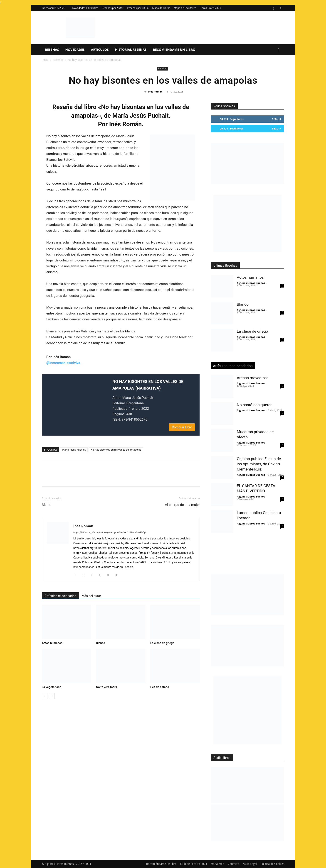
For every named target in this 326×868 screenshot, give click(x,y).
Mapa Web (217, 864)
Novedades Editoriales (85, 8)
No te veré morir (107, 687)
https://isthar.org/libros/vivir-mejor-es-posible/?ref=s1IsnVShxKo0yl (110, 533)
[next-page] (52, 696)
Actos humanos (52, 643)
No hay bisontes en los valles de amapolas (116, 450)
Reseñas (52, 50)
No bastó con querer (254, 405)
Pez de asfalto (160, 687)
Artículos (100, 50)
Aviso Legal (250, 864)
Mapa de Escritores (185, 8)
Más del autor (91, 596)
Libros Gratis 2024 (210, 8)
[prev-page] (45, 696)
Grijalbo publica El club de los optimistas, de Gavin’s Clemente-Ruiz (259, 464)
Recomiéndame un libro (174, 50)
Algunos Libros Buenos (251, 283)
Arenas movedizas (253, 378)
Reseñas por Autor (113, 8)
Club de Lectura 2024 (194, 864)
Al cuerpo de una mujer (182, 505)
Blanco (101, 643)
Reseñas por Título (138, 8)
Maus (46, 505)
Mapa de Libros (161, 8)
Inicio (45, 60)
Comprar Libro (182, 427)
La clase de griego (162, 643)
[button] (279, 50)
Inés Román (155, 91)
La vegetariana (51, 687)
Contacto (233, 864)
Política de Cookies (272, 864)
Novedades (75, 50)
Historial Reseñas (131, 50)
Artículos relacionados (60, 596)
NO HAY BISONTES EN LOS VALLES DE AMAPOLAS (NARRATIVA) (148, 385)
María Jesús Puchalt (74, 450)
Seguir (277, 119)
